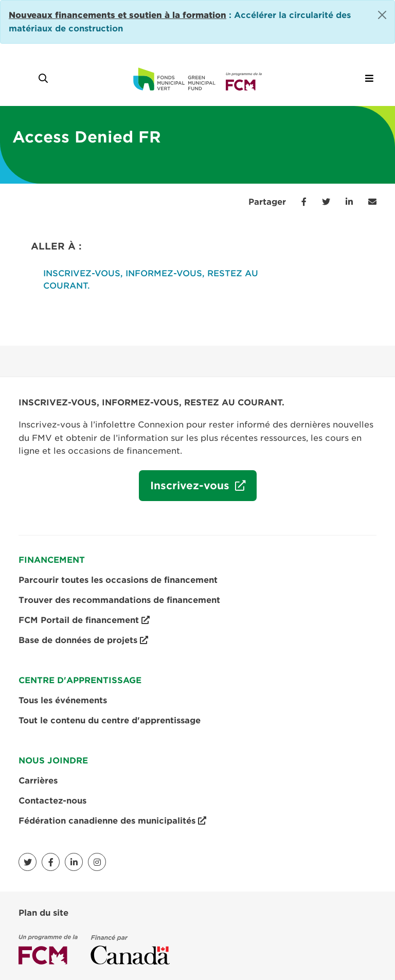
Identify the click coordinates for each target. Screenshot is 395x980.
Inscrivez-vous (186, 489)
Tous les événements (63, 700)
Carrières (38, 781)
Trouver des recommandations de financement (119, 600)
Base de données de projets (83, 640)
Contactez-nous (52, 801)
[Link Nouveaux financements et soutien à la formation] (118, 15)
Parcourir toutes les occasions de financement (118, 580)
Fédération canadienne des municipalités (112, 821)
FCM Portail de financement (84, 620)
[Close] (382, 15)
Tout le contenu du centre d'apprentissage (110, 720)
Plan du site (43, 913)
